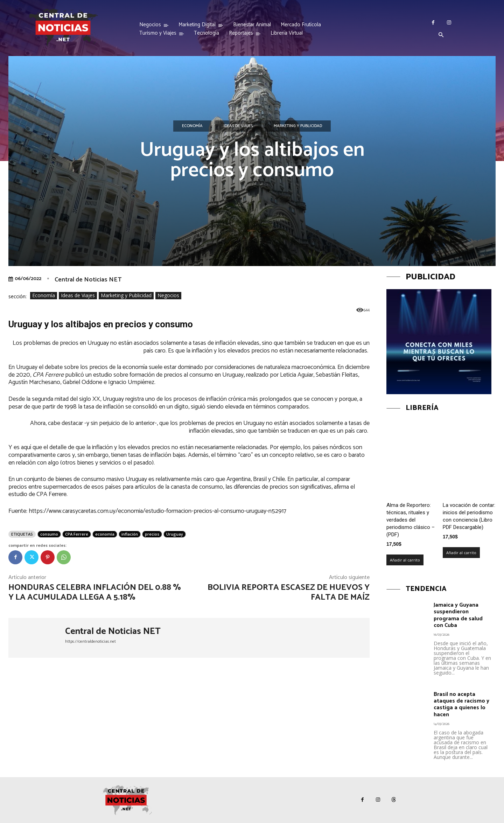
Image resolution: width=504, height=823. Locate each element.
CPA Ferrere (77, 534)
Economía (192, 126)
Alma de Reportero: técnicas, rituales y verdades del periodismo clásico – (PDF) (411, 520)
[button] (441, 35)
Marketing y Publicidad (298, 126)
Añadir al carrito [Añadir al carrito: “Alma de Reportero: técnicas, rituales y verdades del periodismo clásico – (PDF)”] (405, 560)
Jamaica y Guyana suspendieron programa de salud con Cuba (458, 615)
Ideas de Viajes (238, 126)
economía (105, 534)
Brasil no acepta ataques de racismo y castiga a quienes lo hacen (461, 705)
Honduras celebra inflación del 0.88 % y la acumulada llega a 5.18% (95, 593)
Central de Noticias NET (88, 280)
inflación (130, 534)
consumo (49, 534)
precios (152, 534)
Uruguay (175, 534)
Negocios (168, 296)
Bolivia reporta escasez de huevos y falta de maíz (289, 593)
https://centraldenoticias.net (90, 641)
